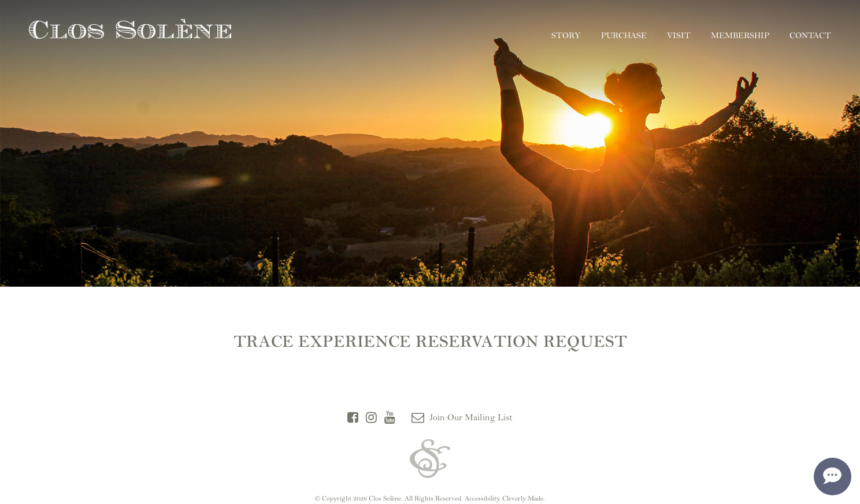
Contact (810, 36)
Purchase (624, 36)
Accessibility (482, 498)
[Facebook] (353, 418)
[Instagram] (371, 418)
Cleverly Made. (524, 498)
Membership (740, 36)
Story (566, 36)
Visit (679, 36)
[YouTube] (390, 418)
